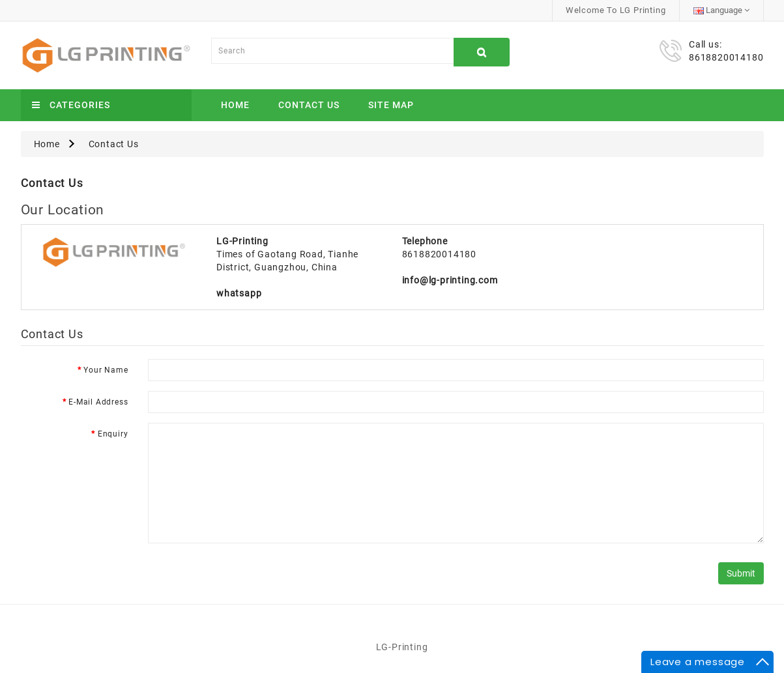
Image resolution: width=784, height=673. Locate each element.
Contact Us (309, 105)
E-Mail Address (98, 402)
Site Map (391, 105)
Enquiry (113, 434)
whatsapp (239, 293)
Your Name (106, 370)
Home (235, 105)
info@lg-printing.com (450, 280)
